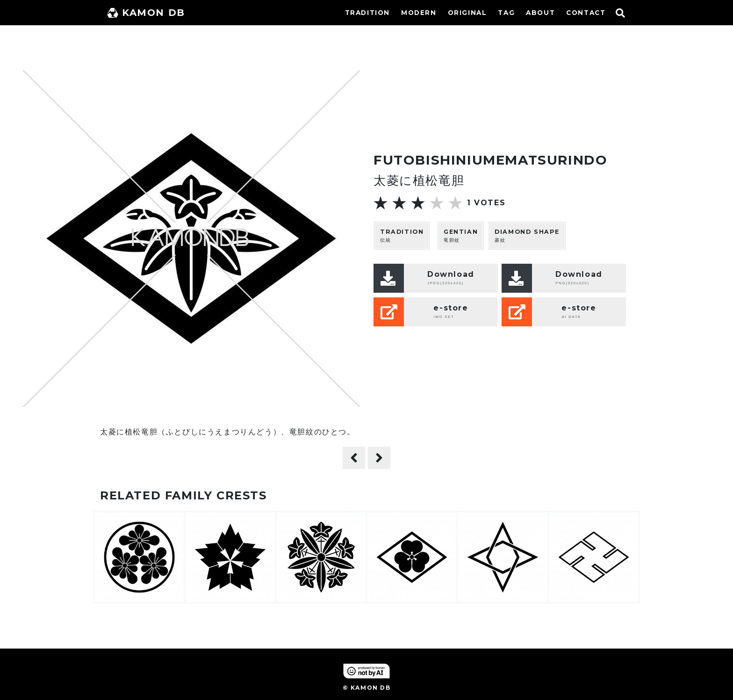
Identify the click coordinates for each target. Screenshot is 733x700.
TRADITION (367, 13)
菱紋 (527, 235)
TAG (506, 13)
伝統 (402, 235)
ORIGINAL (467, 13)
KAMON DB (146, 13)
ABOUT (540, 13)
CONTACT (586, 13)
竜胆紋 (461, 235)
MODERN (419, 13)
